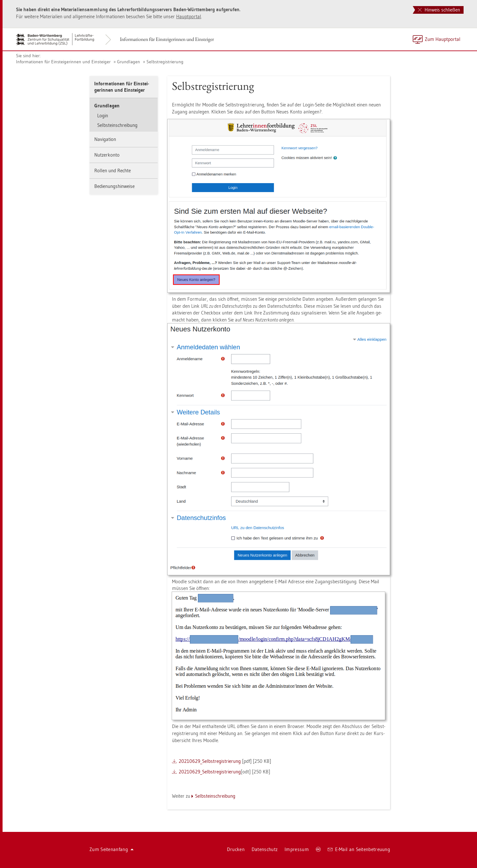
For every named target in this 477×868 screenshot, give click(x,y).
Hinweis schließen (439, 10)
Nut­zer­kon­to (107, 155)
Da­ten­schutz (265, 849)
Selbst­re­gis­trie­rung (165, 62)
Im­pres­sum (297, 849)
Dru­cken (236, 849)
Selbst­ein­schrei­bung (117, 125)
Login (103, 116)
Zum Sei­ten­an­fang (112, 849)
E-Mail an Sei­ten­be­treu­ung (359, 849)
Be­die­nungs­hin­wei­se (114, 186)
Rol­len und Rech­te (113, 170)
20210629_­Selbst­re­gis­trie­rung (210, 761)
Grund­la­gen (129, 62)
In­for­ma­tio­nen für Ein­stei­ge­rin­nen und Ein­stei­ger (167, 39)
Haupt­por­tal (189, 16)
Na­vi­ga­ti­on (105, 139)
